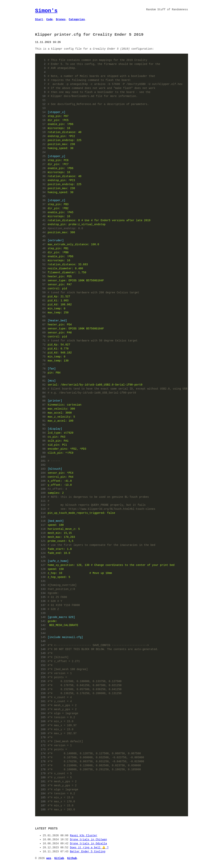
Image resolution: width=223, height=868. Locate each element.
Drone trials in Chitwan (88, 840)
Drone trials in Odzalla (88, 844)
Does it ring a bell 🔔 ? (89, 848)
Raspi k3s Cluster (84, 836)
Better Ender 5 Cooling (88, 852)
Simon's (46, 11)
